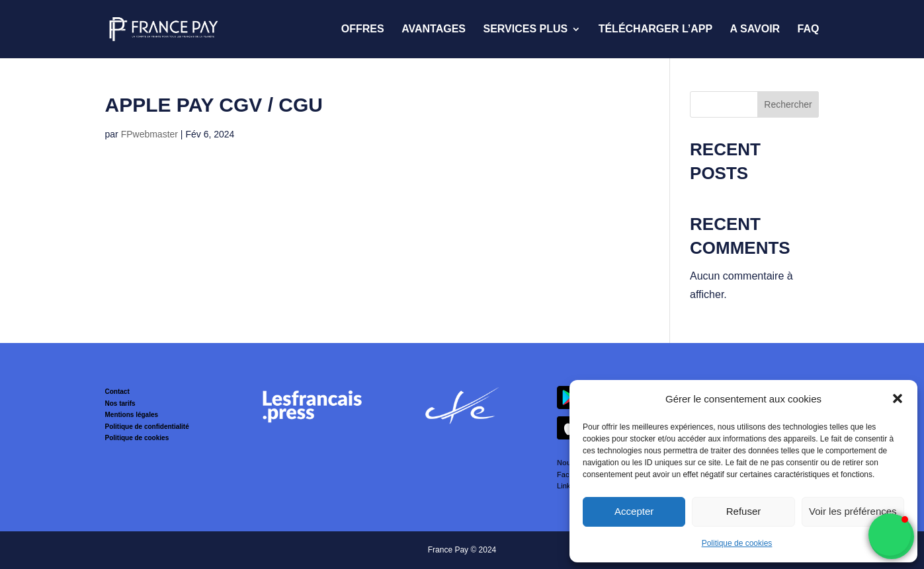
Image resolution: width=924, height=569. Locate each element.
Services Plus (525, 29)
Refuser (744, 511)
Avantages (434, 29)
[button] (898, 398)
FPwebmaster (149, 134)
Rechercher (788, 104)
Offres (363, 29)
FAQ (809, 29)
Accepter (634, 511)
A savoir (755, 29)
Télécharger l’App (655, 29)
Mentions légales (132, 415)
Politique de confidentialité (147, 427)
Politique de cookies (737, 543)
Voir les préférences (853, 511)
